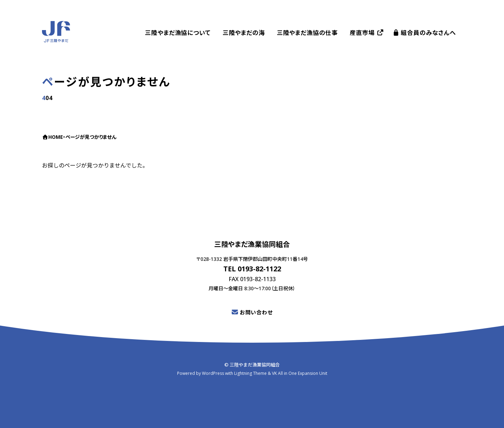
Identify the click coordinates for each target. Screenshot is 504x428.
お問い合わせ (256, 312)
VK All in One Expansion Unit (300, 373)
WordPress (213, 373)
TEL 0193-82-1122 (252, 269)
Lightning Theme (250, 373)
